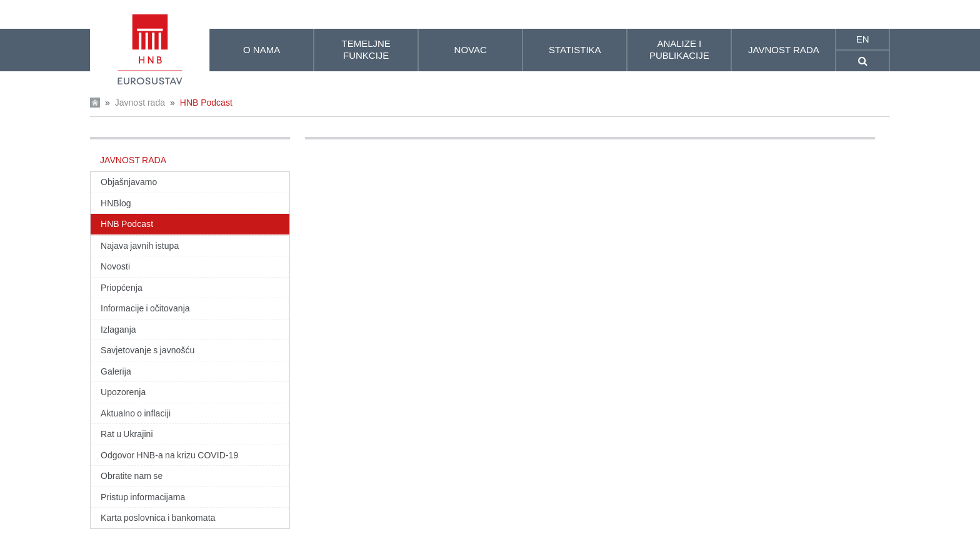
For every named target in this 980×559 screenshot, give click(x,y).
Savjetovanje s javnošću (147, 350)
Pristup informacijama (143, 497)
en (863, 39)
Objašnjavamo (129, 182)
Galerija (116, 371)
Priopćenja (122, 288)
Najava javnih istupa (140, 246)
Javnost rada (140, 103)
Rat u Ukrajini (127, 434)
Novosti (115, 266)
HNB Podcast (206, 103)
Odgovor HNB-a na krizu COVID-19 (169, 455)
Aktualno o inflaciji (136, 413)
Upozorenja (123, 392)
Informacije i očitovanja (145, 308)
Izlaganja (118, 330)
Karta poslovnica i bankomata (158, 518)
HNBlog (116, 203)
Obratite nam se (132, 476)
